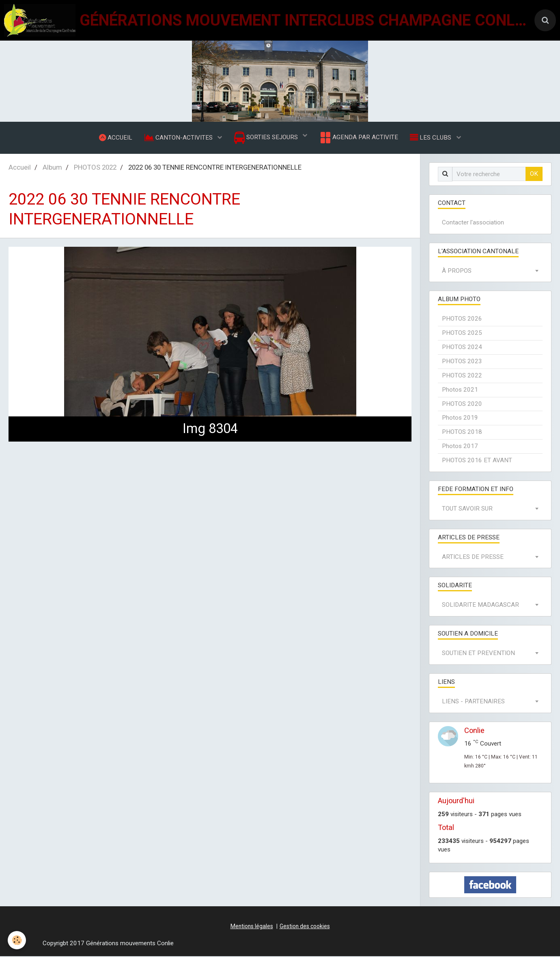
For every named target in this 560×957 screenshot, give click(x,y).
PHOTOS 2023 (462, 362)
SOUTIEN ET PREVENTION (478, 654)
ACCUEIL (115, 138)
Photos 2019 (460, 418)
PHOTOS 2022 (95, 168)
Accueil (20, 168)
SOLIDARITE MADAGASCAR (480, 606)
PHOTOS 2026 (462, 319)
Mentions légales (252, 927)
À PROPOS (457, 272)
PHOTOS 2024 (462, 348)
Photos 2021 (460, 390)
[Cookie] (17, 940)
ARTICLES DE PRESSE (473, 558)
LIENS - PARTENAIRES (473, 702)
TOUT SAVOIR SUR (467, 509)
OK (534, 175)
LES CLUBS (432, 138)
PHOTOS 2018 (462, 433)
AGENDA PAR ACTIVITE (359, 138)
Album (52, 168)
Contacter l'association (473, 223)
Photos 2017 (460, 447)
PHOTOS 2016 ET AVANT (477, 461)
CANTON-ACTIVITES (179, 138)
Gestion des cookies (305, 927)
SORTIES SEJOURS (267, 138)
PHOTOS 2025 (462, 334)
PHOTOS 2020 (462, 405)
